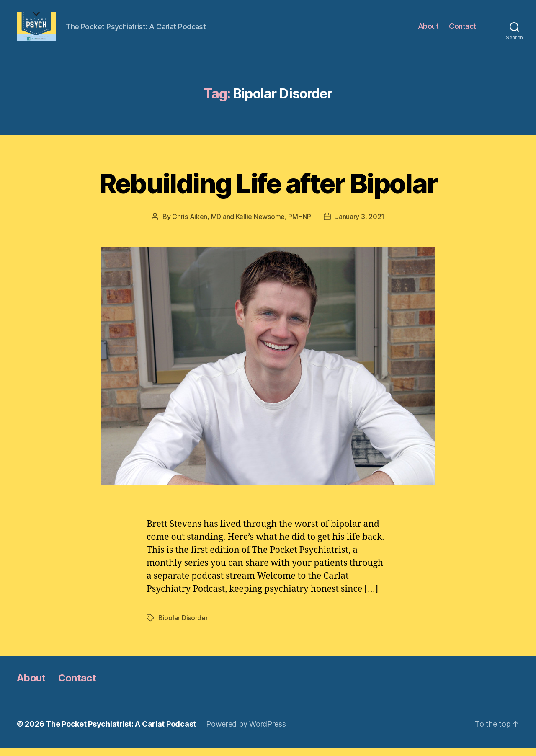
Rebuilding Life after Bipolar (268, 192)
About (428, 30)
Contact (463, 30)
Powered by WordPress (246, 732)
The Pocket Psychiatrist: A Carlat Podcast (121, 732)
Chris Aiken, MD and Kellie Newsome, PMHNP (242, 225)
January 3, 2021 (360, 225)
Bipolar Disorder (183, 626)
